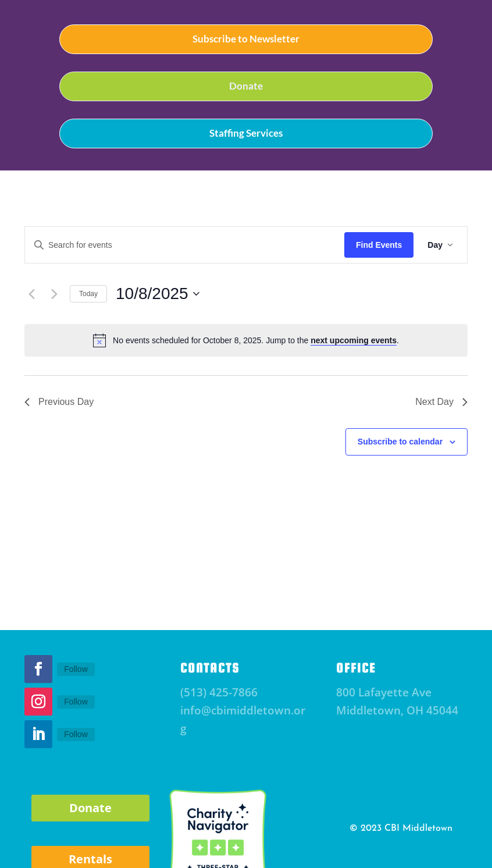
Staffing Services (246, 133)
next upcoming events (354, 340)
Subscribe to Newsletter (246, 39)
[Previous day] (31, 294)
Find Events (379, 245)
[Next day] (54, 294)
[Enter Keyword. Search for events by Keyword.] (185, 245)
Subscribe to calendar (400, 442)
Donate (246, 86)
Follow (76, 669)
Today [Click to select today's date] (88, 294)
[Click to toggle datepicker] (158, 294)
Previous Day (59, 402)
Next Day (441, 402)
